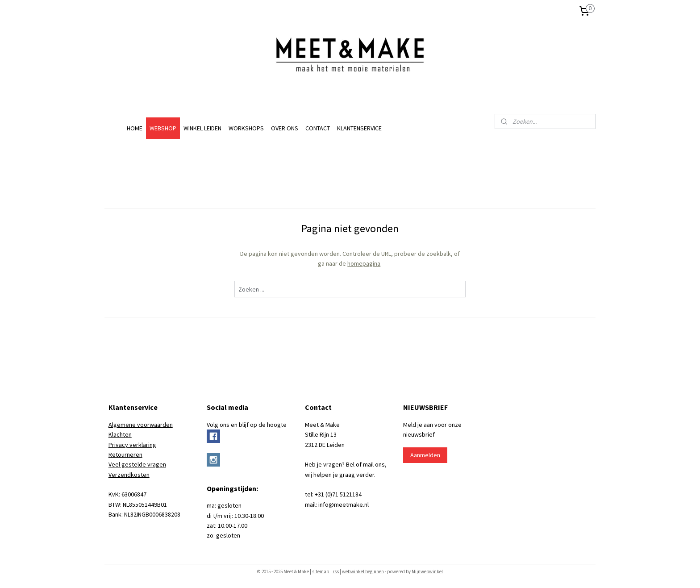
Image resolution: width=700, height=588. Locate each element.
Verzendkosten (129, 475)
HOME (135, 128)
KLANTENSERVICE (359, 128)
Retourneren (125, 455)
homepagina (364, 263)
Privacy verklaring (132, 445)
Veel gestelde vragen (137, 464)
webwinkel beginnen (363, 571)
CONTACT (318, 128)
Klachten (120, 434)
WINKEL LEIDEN (202, 128)
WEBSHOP (163, 128)
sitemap (321, 571)
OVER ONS (285, 128)
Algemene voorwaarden (141, 425)
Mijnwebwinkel (427, 571)
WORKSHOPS (246, 128)
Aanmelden (425, 455)
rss (336, 571)
